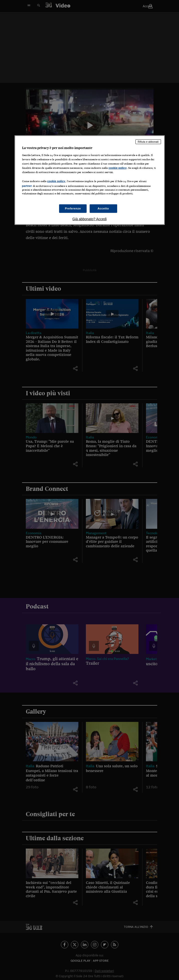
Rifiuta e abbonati (148, 142)
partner (27, 186)
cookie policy (118, 168)
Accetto (103, 208)
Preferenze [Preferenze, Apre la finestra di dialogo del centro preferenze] (73, 208)
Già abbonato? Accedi (89, 219)
